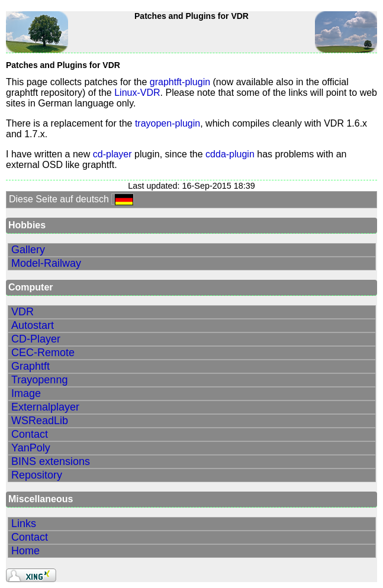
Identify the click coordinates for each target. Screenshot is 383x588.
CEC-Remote (43, 353)
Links (24, 524)
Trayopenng (39, 380)
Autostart (33, 325)
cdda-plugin (230, 154)
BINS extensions (51, 461)
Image (26, 393)
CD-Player (36, 339)
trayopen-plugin (168, 123)
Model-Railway (46, 263)
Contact (30, 434)
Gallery (28, 250)
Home (25, 551)
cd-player (112, 154)
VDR (22, 312)
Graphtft (30, 366)
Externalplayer (45, 407)
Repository (37, 475)
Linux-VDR (137, 93)
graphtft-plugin (180, 82)
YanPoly (31, 448)
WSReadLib (40, 421)
